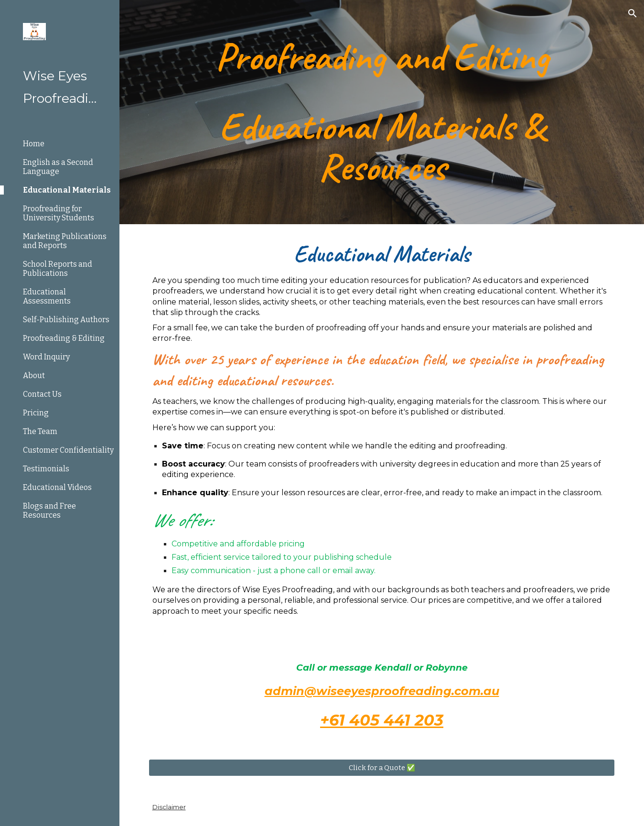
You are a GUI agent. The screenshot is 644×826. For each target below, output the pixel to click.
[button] (633, 13)
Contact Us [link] (42, 394)
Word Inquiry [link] (46, 357)
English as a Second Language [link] (58, 167)
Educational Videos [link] (57, 487)
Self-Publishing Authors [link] (66, 320)
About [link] (34, 375)
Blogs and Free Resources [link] (49, 511)
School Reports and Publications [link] (58, 269)
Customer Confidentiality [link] (68, 450)
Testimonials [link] (46, 469)
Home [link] (34, 144)
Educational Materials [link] (67, 190)
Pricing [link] (36, 413)
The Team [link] (40, 431)
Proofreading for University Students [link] (59, 213)
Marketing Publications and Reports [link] (65, 241)
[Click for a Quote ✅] (382, 767)
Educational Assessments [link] (47, 296)
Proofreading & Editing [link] (64, 338)
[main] (382, 112)
